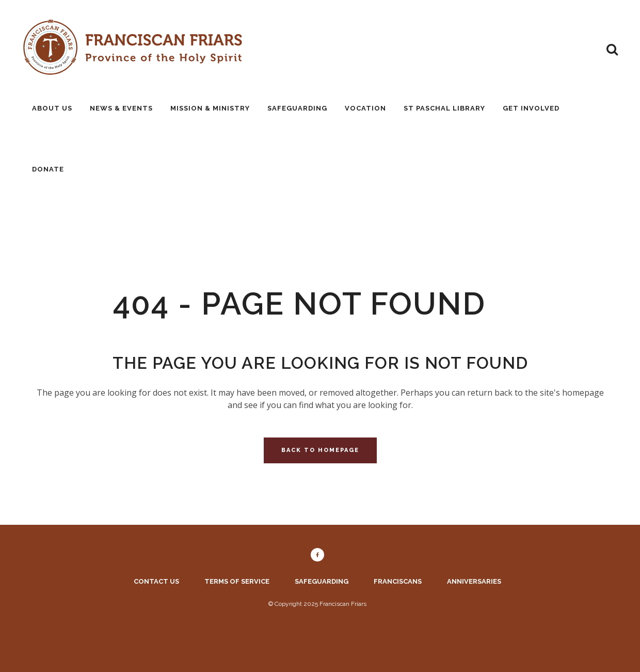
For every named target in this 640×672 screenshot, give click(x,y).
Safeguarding (322, 581)
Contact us (156, 581)
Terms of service (237, 581)
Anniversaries (474, 581)
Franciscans (398, 581)
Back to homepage (320, 450)
